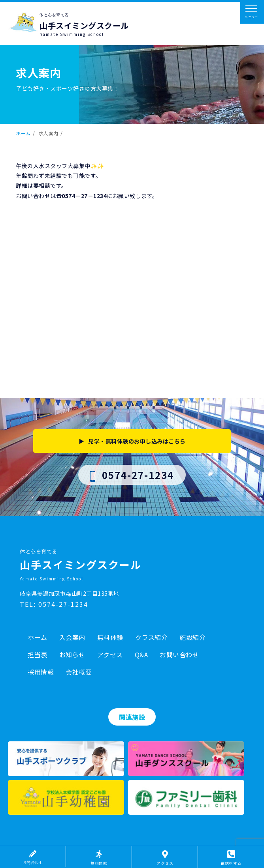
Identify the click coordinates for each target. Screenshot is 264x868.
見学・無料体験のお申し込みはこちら (137, 441)
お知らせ (72, 655)
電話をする (231, 858)
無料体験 (110, 637)
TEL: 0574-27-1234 (54, 604)
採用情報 (41, 672)
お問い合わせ (179, 655)
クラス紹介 (152, 637)
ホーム (23, 133)
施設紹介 (192, 637)
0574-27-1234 (132, 475)
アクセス (110, 655)
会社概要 (79, 672)
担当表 (38, 655)
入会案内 (72, 637)
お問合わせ (33, 858)
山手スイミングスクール (84, 25)
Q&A (141, 655)
